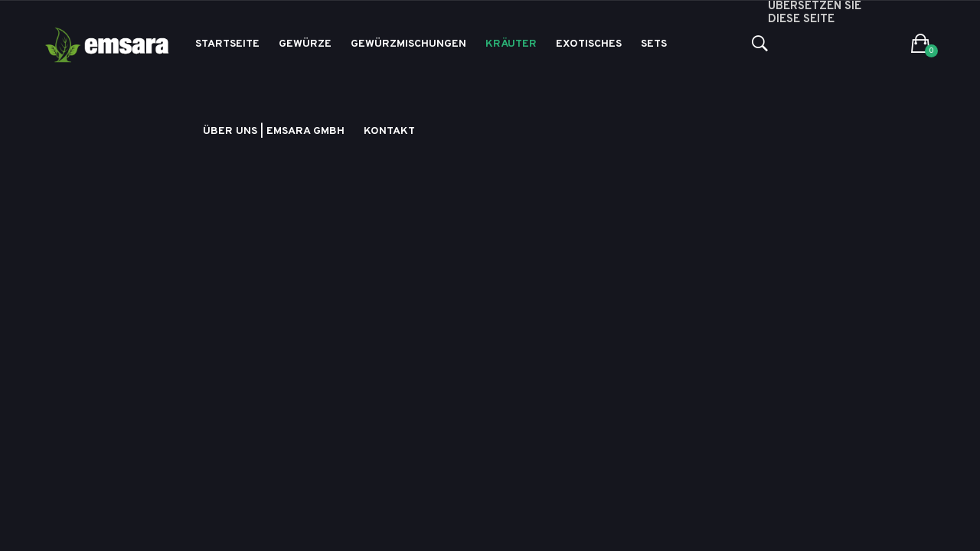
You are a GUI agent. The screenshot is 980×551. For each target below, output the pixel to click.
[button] (921, 44)
